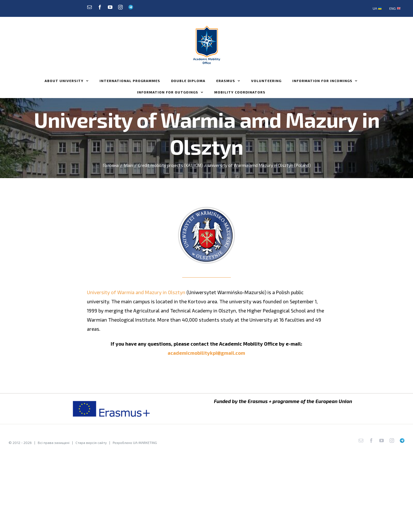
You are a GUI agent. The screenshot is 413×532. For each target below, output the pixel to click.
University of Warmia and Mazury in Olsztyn (136, 292)
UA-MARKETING (145, 443)
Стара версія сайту (91, 443)
